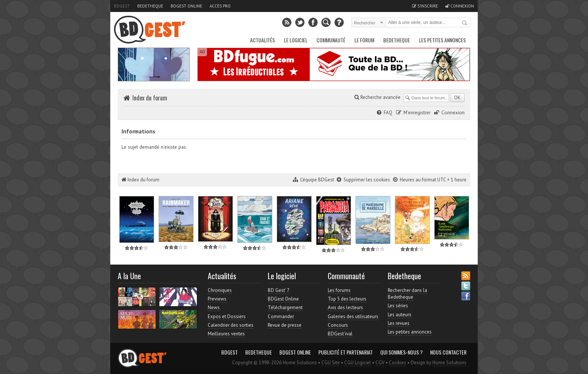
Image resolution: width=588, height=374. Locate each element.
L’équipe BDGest (317, 180)
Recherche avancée (377, 97)
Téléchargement (285, 307)
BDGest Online (186, 6)
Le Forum (364, 40)
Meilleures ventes (226, 334)
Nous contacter (448, 352)
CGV (380, 363)
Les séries (398, 306)
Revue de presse (285, 325)
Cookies (397, 363)
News (214, 307)
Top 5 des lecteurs (347, 299)
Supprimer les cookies (367, 180)
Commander (281, 316)
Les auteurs (400, 315)
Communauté (331, 40)
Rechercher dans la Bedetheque (407, 294)
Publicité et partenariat (346, 352)
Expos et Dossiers (227, 316)
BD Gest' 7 (279, 290)
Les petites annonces (442, 40)
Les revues (399, 323)
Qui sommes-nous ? (401, 352)
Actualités (262, 40)
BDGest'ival (340, 334)
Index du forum (150, 98)
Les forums (339, 290)
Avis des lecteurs (345, 307)
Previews (217, 299)
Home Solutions (449, 363)
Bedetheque (150, 6)
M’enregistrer (417, 113)
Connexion (460, 6)
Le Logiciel (296, 40)
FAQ (388, 113)
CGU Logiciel (358, 363)
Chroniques (220, 290)
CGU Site (331, 363)
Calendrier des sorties (231, 325)
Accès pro (220, 6)
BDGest (122, 6)
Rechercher (465, 23)
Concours (338, 325)
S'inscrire (425, 6)
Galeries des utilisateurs (353, 316)
